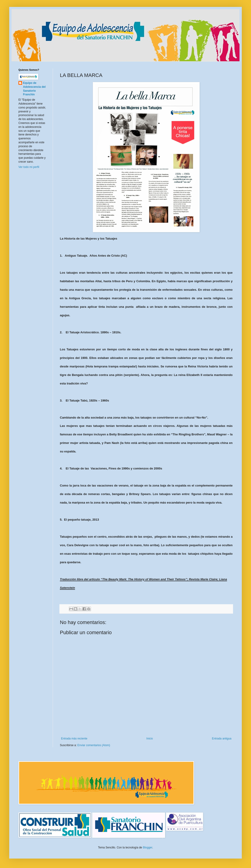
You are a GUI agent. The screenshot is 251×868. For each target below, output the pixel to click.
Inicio (150, 739)
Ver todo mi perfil (29, 167)
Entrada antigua (222, 739)
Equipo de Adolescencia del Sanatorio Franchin (34, 89)
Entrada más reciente (74, 739)
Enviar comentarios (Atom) (94, 745)
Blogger (147, 847)
